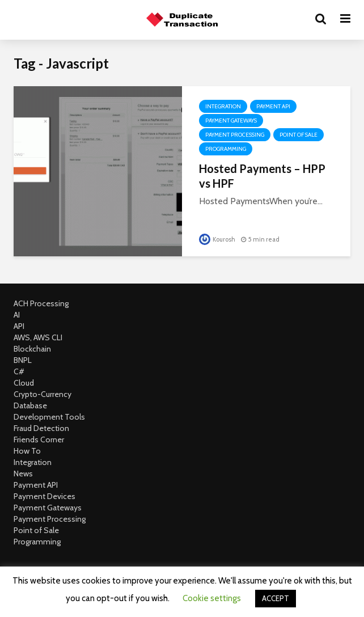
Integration (223, 106)
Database (30, 405)
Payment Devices (45, 496)
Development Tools (49, 417)
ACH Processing (41, 303)
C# (19, 371)
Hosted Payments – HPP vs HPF (262, 176)
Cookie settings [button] (212, 598)
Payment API (273, 106)
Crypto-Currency (43, 394)
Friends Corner (39, 439)
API (19, 326)
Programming (226, 149)
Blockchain (32, 349)
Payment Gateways (231, 121)
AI (17, 315)
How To (27, 451)
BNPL (23, 360)
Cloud (24, 383)
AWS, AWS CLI (38, 337)
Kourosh (217, 239)
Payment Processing (235, 135)
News (23, 474)
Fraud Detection (41, 428)
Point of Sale (299, 135)
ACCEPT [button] (276, 598)
